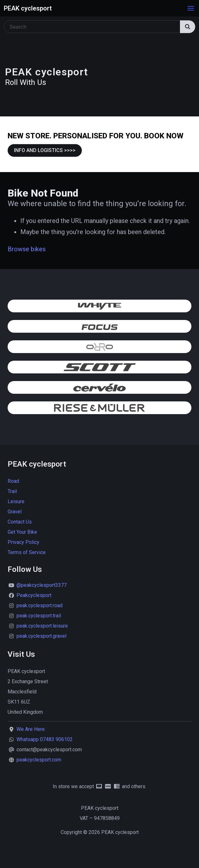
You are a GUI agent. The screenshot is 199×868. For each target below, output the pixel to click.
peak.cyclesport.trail (39, 616)
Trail (12, 491)
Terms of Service (27, 552)
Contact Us (20, 522)
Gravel (15, 512)
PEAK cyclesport (28, 8)
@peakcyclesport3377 (42, 585)
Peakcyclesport (34, 595)
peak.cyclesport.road (40, 605)
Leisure (16, 501)
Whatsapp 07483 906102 (45, 739)
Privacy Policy (23, 542)
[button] (191, 8)
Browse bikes (27, 249)
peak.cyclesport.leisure (42, 626)
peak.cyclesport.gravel (41, 636)
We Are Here (31, 729)
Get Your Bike (22, 532)
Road (13, 481)
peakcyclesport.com (39, 760)
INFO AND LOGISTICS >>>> (45, 150)
